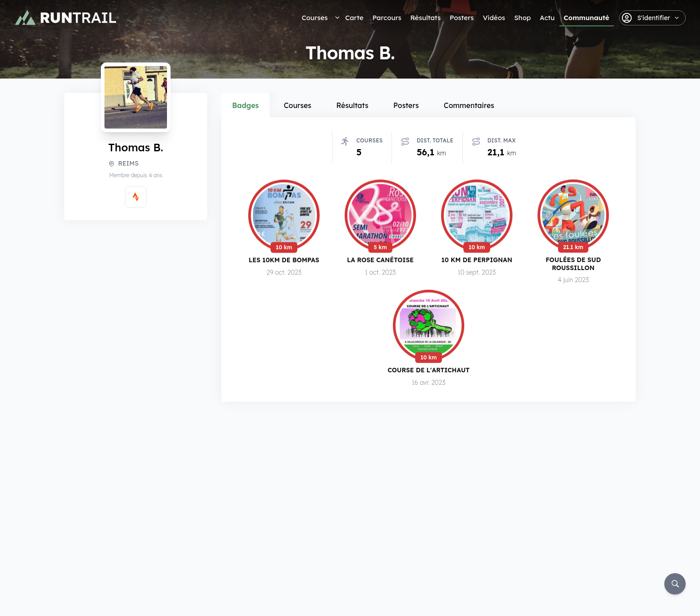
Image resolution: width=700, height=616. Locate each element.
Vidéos (494, 18)
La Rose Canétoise (380, 261)
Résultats (425, 18)
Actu (547, 18)
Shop (523, 18)
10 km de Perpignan (477, 262)
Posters (462, 18)
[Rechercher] (675, 584)
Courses (315, 18)
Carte (354, 18)
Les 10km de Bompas (284, 261)
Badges (246, 105)
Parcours (387, 18)
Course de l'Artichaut (429, 373)
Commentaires (469, 105)
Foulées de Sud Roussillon (573, 266)
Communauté (587, 18)
